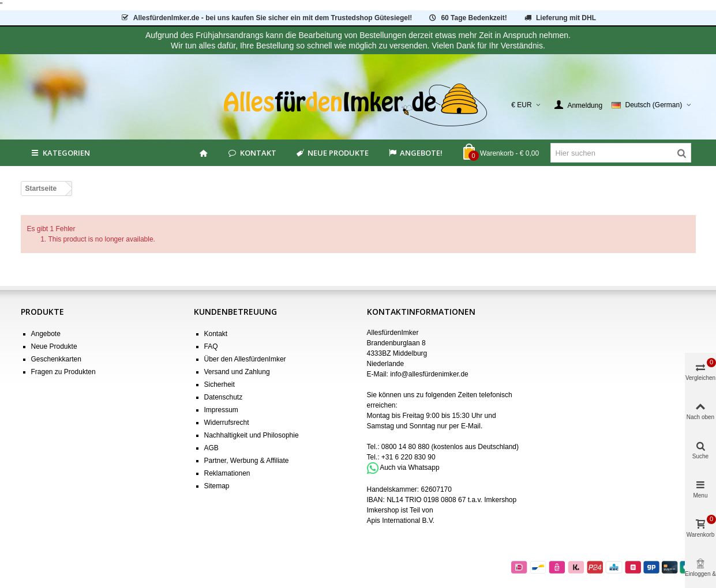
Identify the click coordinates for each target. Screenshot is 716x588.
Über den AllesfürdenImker (245, 359)
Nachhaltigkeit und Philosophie (252, 435)
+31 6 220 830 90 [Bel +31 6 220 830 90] (408, 457)
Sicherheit (220, 385)
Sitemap (217, 486)
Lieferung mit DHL (559, 18)
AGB (211, 448)
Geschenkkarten (56, 359)
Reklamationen (227, 473)
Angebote (46, 334)
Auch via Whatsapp (409, 468)
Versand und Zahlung (237, 372)
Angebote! (415, 153)
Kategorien (60, 153)
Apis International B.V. (401, 521)
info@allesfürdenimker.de (429, 374)
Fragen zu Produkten (63, 372)
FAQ (211, 346)
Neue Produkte (332, 153)
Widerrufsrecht (227, 423)
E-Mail (471, 426)
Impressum (221, 410)
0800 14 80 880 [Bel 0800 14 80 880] (405, 447)
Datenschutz (224, 397)
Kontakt (252, 153)
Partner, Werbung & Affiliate (247, 461)
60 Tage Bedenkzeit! (468, 18)
